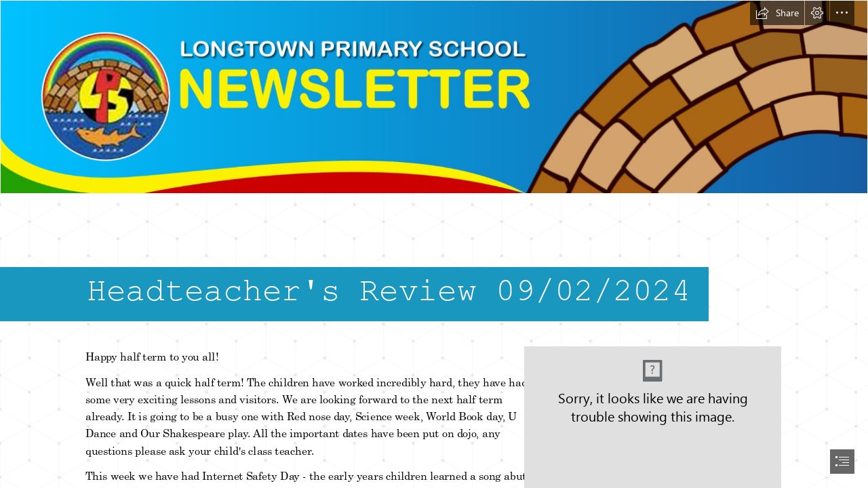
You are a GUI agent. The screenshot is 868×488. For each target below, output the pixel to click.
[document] (434, 244)
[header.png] (434, 97)
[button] (777, 13)
